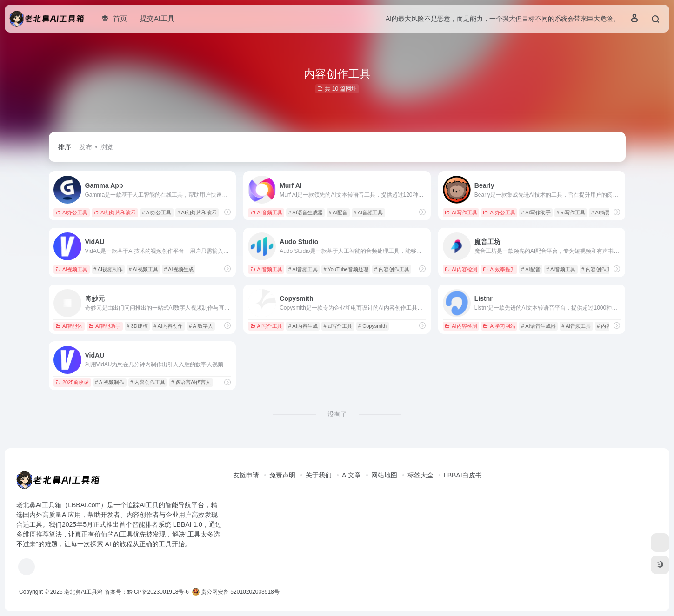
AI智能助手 (104, 326)
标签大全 (420, 475)
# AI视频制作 (108, 269)
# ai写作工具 (571, 212)
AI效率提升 (499, 269)
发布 (86, 147)
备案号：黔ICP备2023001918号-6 (147, 592)
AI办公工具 (71, 212)
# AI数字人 (201, 326)
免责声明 (282, 475)
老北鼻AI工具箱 (83, 592)
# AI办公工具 (157, 212)
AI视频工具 (71, 269)
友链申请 (246, 475)
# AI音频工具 (368, 212)
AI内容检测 (461, 269)
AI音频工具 (266, 212)
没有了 (337, 414)
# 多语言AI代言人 (191, 382)
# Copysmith (372, 326)
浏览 (107, 147)
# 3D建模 (137, 326)
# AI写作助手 (536, 212)
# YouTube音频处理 (346, 269)
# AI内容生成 (303, 326)
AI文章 (351, 475)
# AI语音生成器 (306, 212)
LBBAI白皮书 (463, 475)
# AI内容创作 (168, 326)
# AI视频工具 (143, 269)
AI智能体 (69, 326)
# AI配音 (338, 212)
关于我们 (319, 475)
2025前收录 (72, 382)
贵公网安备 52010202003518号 (236, 592)
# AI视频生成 (179, 269)
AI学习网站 (499, 326)
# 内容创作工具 (391, 269)
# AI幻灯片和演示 (197, 212)
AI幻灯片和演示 (115, 212)
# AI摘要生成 (606, 212)
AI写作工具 (461, 212)
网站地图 (384, 475)
